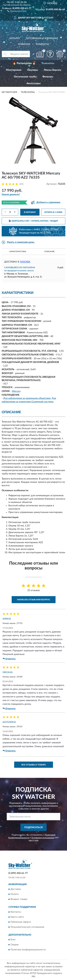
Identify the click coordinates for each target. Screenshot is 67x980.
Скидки (15, 945)
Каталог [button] (15, 38)
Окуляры (33, 70)
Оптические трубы (25, 77)
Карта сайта (17, 917)
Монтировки (14, 70)
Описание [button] (49, 252)
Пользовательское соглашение (27, 927)
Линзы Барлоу (52, 70)
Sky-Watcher (25, 5)
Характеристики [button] (18, 252)
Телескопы (48, 63)
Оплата (15, 894)
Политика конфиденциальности (28, 950)
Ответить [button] (9, 659)
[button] (17, 11)
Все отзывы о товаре (34, 765)
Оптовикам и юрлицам (42, 38)
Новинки (24, 44)
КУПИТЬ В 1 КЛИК (53, 212)
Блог (13, 940)
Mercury (16, 391)
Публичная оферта (21, 922)
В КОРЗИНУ (30, 212)
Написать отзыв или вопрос (34, 600)
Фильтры (48, 77)
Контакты (43, 44)
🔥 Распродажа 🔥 (24, 63)
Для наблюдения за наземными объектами (27, 398)
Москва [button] (25, 262)
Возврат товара (19, 899)
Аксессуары (33, 83)
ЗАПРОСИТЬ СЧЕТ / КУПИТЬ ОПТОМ (33, 221)
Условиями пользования (43, 838)
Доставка (16, 889)
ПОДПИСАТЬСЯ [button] (33, 827)
